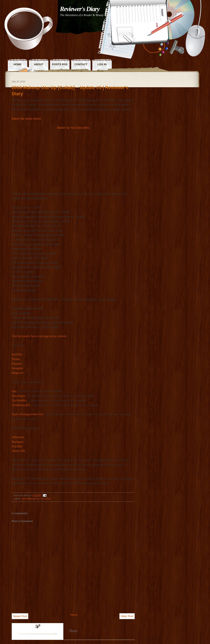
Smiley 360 (18, 451)
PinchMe (17, 446)
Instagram (17, 368)
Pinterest (17, 364)
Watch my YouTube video (73, 128)
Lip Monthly (19, 400)
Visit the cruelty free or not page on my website (39, 336)
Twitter (16, 359)
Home (74, 615)
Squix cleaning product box (27, 414)
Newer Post (20, 616)
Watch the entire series (26, 119)
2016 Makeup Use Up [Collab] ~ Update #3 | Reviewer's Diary (70, 91)
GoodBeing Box (21, 405)
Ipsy (14, 391)
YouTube (17, 354)
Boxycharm (18, 396)
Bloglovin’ (18, 373)
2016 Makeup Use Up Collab (36, 499)
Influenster (18, 437)
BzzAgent (17, 442)
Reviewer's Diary (80, 9)
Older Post (127, 616)
